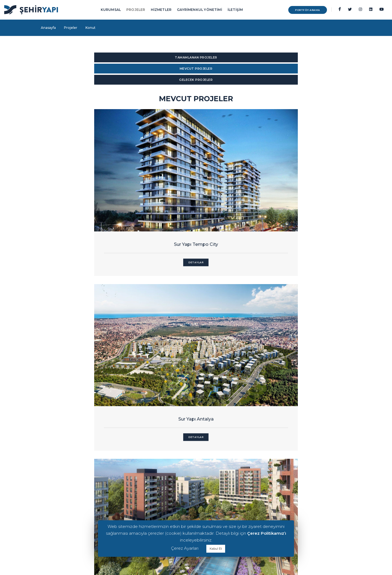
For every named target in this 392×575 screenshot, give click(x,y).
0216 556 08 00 (145, 499)
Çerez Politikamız (55, 489)
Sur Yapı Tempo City (87, 186)
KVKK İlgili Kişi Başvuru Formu (65, 496)
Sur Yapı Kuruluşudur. (58, 512)
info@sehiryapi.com (151, 493)
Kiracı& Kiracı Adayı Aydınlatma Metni (71, 483)
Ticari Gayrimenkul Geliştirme (304, 519)
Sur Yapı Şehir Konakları (87, 344)
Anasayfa (48, 28)
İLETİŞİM (235, 10)
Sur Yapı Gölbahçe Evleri (305, 344)
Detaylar (87, 204)
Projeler (71, 28)
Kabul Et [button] (216, 549)
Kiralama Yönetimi (294, 493)
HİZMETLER (161, 10)
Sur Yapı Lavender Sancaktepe (196, 344)
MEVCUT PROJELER (196, 57)
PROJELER (136, 10)
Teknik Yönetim (292, 506)
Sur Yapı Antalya (196, 186)
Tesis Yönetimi (291, 487)
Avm (231, 480)
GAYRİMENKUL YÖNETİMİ (200, 10)
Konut (232, 487)
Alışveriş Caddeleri (241, 500)
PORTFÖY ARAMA (298, 10)
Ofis (230, 493)
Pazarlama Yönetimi (296, 500)
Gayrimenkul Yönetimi (298, 480)
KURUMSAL (111, 10)
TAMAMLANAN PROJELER (87, 57)
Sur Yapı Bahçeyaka (305, 186)
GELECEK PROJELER (305, 57)
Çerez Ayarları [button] (185, 548)
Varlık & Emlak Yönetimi (299, 513)
